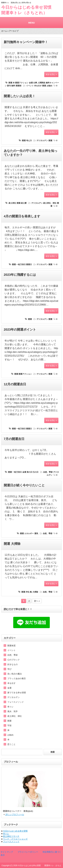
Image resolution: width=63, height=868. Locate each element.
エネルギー (29, 533)
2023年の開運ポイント (20, 329)
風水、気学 (13, 711)
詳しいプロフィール (15, 814)
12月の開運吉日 (15, 384)
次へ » (37, 601)
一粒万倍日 (21, 264)
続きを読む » (51, 74)
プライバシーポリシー (28, 852)
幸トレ (10, 707)
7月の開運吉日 (14, 439)
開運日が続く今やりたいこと (24, 485)
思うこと (11, 744)
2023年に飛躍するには (20, 275)
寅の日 (29, 472)
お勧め (49, 86)
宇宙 (9, 726)
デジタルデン (42, 141)
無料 (13, 86)
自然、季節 (48, 472)
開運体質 (11, 646)
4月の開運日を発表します (22, 216)
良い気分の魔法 (15, 674)
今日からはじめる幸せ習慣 (15, 831)
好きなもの (13, 664)
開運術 (19, 86)
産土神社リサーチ (11, 836)
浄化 (28, 592)
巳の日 (36, 472)
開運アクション (22, 83)
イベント (30, 86)
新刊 (9, 86)
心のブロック (14, 660)
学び (9, 669)
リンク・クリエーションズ (15, 839)
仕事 (35, 83)
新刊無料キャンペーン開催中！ (26, 42)
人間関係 (41, 83)
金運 (31, 83)
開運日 (29, 264)
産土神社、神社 (50, 203)
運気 (36, 533)
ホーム (4, 31)
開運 (10, 83)
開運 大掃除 (12, 544)
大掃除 (35, 592)
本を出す (38, 86)
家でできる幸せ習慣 (17, 693)
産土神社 (12, 203)
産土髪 (24, 203)
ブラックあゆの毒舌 (17, 678)
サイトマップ (7, 852)
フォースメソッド (16, 702)
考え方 (29, 141)
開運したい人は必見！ (20, 96)
